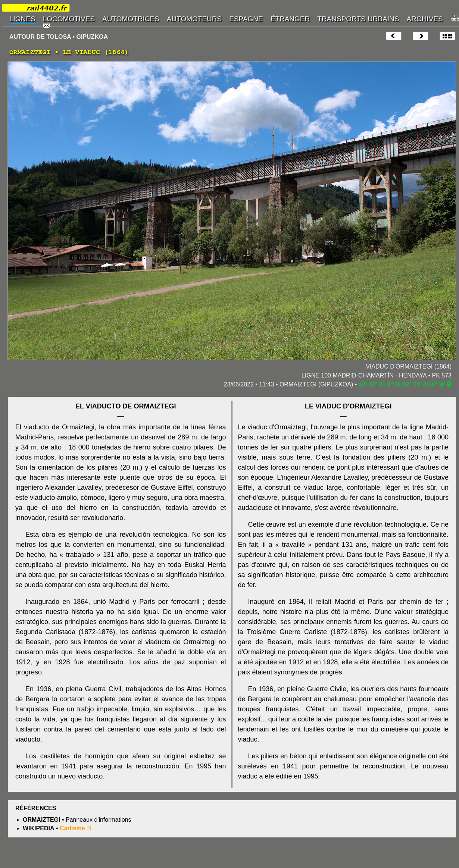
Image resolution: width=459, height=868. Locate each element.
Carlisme (72, 828)
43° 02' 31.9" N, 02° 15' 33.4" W (402, 384)
